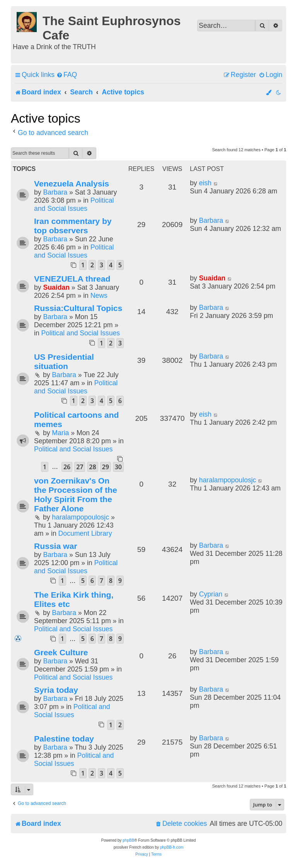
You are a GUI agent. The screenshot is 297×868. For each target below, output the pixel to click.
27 (80, 467)
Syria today (56, 690)
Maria (60, 433)
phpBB (128, 840)
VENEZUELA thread (72, 279)
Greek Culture (61, 652)
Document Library (85, 533)
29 (106, 467)
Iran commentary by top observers (73, 226)
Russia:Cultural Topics (78, 308)
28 (92, 467)
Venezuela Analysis (72, 184)
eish (205, 183)
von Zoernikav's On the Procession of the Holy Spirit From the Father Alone (76, 495)
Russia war (55, 546)
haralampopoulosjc (80, 517)
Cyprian (211, 594)
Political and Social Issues (74, 204)
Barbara (55, 192)
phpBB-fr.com (172, 847)
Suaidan (56, 287)
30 (118, 467)
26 (67, 467)
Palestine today (64, 739)
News (99, 296)
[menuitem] (67, 75)
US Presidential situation (64, 361)
